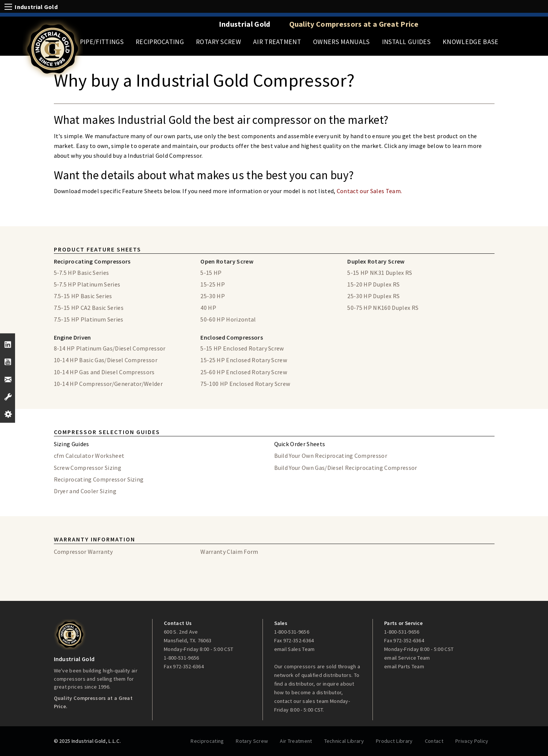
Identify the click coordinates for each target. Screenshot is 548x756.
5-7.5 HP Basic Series (82, 273)
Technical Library (344, 741)
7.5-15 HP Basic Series (83, 296)
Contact (434, 741)
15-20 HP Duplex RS (373, 284)
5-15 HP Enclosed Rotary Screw (242, 348)
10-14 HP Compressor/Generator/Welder (108, 384)
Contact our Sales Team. (369, 191)
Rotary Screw (218, 42)
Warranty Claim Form (229, 552)
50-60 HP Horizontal (228, 319)
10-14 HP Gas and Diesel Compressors (104, 372)
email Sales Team (295, 649)
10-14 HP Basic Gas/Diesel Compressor (106, 360)
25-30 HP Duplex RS (373, 296)
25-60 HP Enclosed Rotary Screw (244, 372)
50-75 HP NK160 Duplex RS (383, 308)
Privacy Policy (472, 741)
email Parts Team (404, 666)
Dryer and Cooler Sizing (85, 491)
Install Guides (406, 42)
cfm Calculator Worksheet (89, 456)
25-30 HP (213, 296)
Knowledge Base (470, 42)
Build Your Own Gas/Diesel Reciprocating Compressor (346, 468)
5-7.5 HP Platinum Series (87, 284)
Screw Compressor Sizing (88, 468)
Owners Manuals (341, 42)
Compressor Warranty (83, 552)
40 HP (208, 308)
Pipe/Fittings (102, 42)
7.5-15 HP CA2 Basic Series (89, 308)
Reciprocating (160, 42)
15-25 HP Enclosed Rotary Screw (244, 360)
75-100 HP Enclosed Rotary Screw (245, 384)
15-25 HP (213, 284)
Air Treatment (277, 42)
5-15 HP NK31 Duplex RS (380, 273)
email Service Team (407, 658)
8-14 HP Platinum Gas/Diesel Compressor (110, 348)
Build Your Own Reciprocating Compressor (331, 456)
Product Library (394, 741)
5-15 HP (211, 273)
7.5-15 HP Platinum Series (89, 319)
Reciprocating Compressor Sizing (99, 479)
